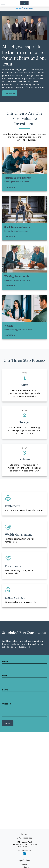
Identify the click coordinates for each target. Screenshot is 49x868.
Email (5, 676)
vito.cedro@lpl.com (25, 850)
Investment (25, 867)
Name (5, 662)
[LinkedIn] (24, 854)
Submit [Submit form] (8, 723)
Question (7, 704)
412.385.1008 (27, 838)
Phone (5, 690)
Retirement (24, 864)
